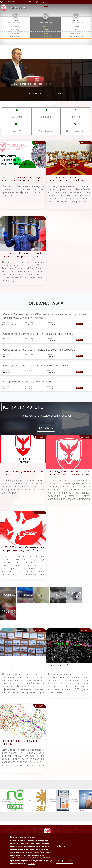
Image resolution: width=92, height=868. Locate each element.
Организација (15, 30)
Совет (58, 94)
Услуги (76, 30)
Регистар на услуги (74, 595)
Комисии (46, 30)
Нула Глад (7, 665)
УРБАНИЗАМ (17, 131)
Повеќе (48, 428)
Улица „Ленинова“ (58, 665)
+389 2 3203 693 (8, 2)
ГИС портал (17, 117)
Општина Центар (18, 8)
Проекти (8, 612)
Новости (76, 27)
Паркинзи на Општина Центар (6, 800)
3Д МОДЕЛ (46, 117)
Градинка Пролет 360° (76, 36)
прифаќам (60, 846)
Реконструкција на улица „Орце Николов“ (20, 742)
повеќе (32, 864)
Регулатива (15, 33)
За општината (15, 27)
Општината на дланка (75, 800)
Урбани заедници (75, 131)
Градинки (8, 595)
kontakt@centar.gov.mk (39, 2)
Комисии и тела (15, 36)
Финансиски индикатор (52, 800)
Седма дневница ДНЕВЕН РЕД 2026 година (22, 473)
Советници (46, 27)
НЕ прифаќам (65, 861)
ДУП (41, 595)
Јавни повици (76, 33)
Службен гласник (46, 36)
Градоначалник (34, 94)
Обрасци (75, 117)
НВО (58, 595)
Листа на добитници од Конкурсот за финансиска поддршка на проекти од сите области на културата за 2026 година (69, 473)
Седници (46, 33)
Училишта (25, 595)
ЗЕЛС (29, 800)
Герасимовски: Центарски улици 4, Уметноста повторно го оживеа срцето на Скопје (22, 255)
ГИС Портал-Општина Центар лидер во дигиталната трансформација (22, 179)
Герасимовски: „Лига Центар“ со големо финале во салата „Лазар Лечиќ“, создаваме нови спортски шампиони (67, 179)
